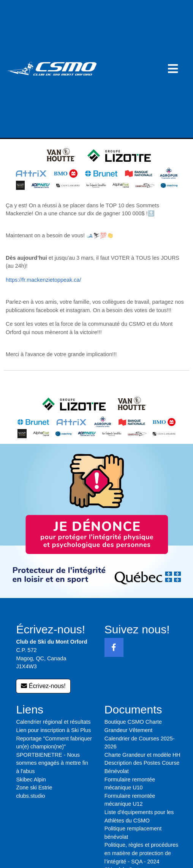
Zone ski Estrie (34, 788)
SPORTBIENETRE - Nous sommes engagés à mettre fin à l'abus (52, 763)
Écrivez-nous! (43, 686)
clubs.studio (30, 796)
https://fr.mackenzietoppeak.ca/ (43, 280)
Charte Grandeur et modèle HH (142, 755)
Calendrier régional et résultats (53, 722)
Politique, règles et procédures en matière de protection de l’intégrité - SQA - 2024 (141, 853)
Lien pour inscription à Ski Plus (53, 730)
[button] (173, 69)
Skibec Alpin (31, 780)
